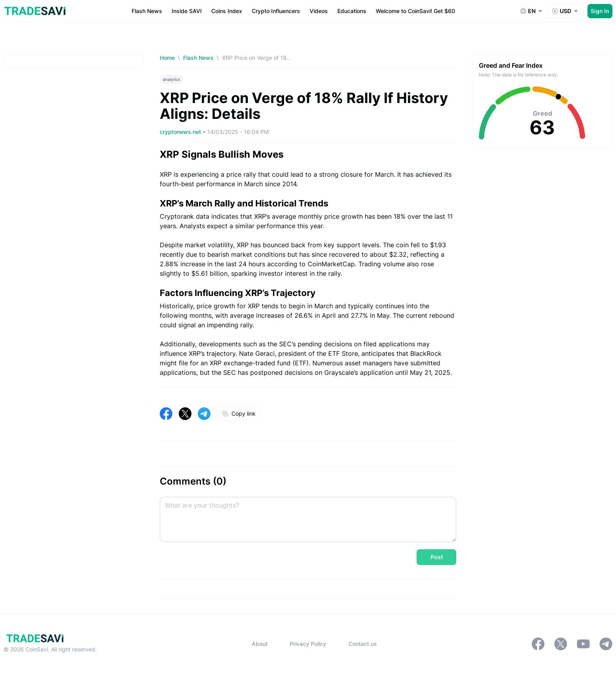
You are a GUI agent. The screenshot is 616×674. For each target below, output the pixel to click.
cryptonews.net (181, 132)
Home (167, 58)
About (260, 644)
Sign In (600, 11)
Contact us (363, 644)
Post (437, 557)
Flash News (198, 58)
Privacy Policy (308, 644)
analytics (171, 79)
